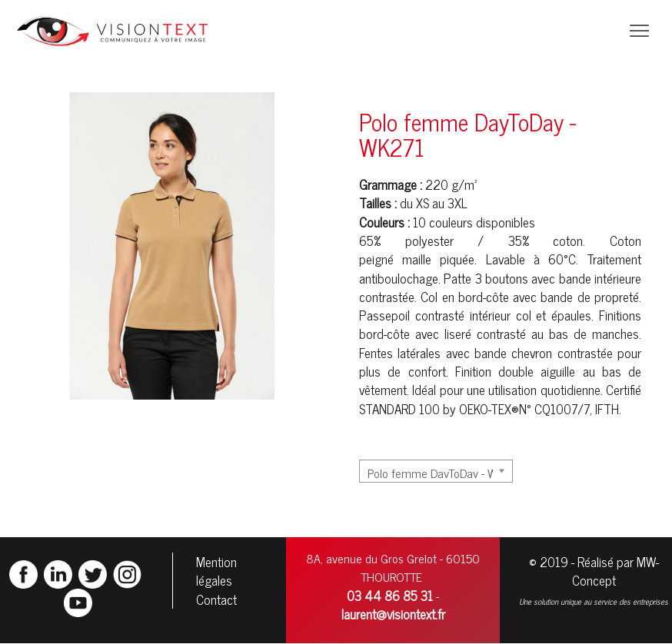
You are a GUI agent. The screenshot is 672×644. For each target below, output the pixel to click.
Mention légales (216, 571)
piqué (454, 259)
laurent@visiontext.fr (393, 614)
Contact (216, 599)
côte (497, 297)
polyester (429, 241)
